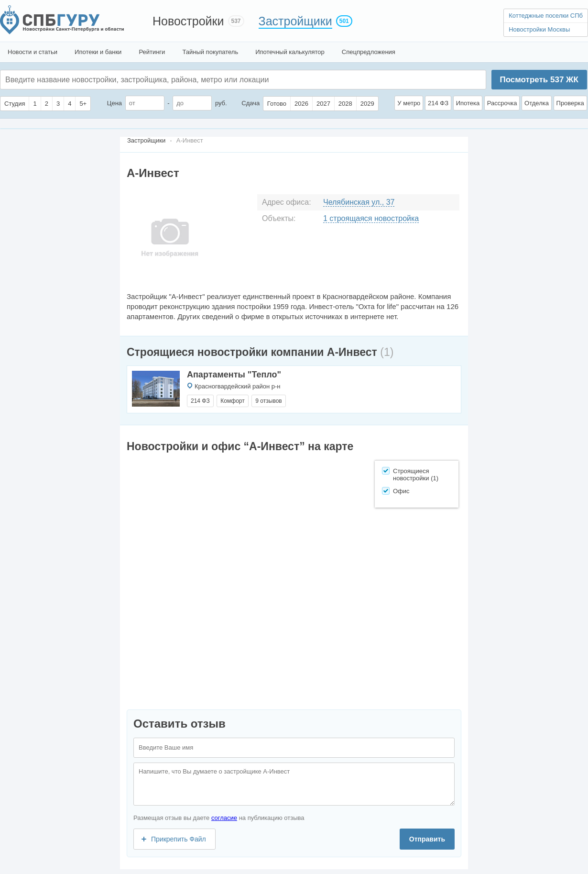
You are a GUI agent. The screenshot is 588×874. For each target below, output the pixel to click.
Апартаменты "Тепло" (234, 375)
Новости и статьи (33, 52)
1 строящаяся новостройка (371, 218)
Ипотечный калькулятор (290, 52)
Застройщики (295, 21)
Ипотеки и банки (98, 52)
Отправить (427, 839)
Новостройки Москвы (539, 29)
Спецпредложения (369, 52)
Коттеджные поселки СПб (546, 16)
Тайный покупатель (210, 52)
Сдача (250, 103)
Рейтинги (152, 52)
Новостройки (188, 21)
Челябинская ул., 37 (359, 202)
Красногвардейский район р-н (238, 386)
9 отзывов (268, 401)
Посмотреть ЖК (539, 80)
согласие (224, 818)
